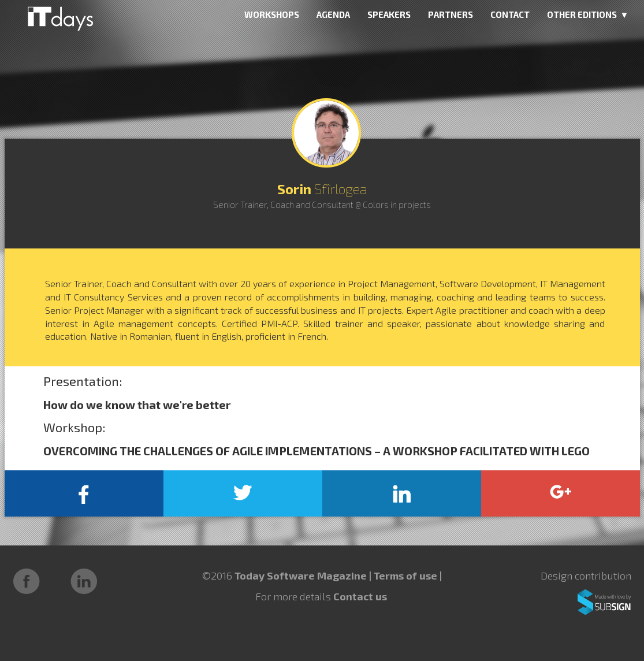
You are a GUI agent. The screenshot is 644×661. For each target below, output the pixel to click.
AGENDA (333, 14)
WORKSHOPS (272, 14)
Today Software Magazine (301, 575)
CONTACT (510, 14)
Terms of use (407, 575)
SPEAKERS (389, 14)
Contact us (360, 596)
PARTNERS (451, 14)
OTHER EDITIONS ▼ (588, 14)
